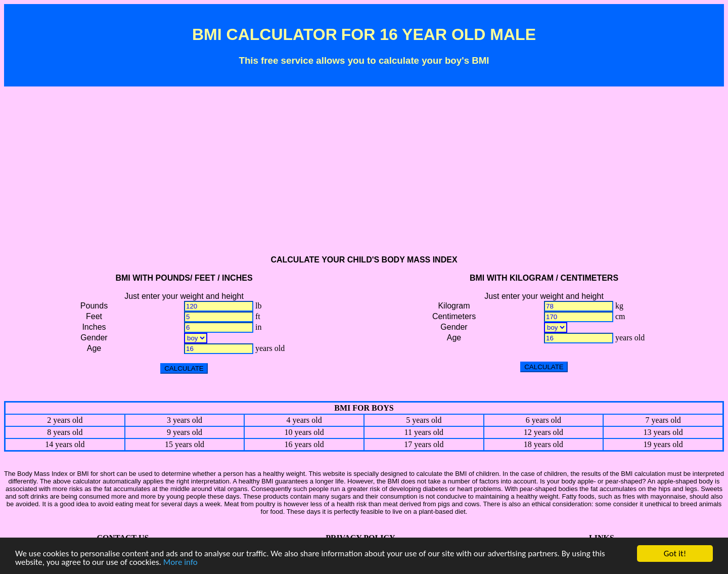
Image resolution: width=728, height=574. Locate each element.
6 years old (543, 420)
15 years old (185, 444)
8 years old (65, 432)
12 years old (543, 432)
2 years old (65, 420)
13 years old (663, 432)
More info (180, 563)
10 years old (304, 432)
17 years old (424, 444)
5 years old (424, 420)
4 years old (304, 420)
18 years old (543, 444)
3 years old (185, 420)
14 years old (65, 444)
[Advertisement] (364, 175)
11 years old (424, 432)
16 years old (304, 444)
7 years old (663, 420)
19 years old (663, 444)
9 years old (185, 432)
